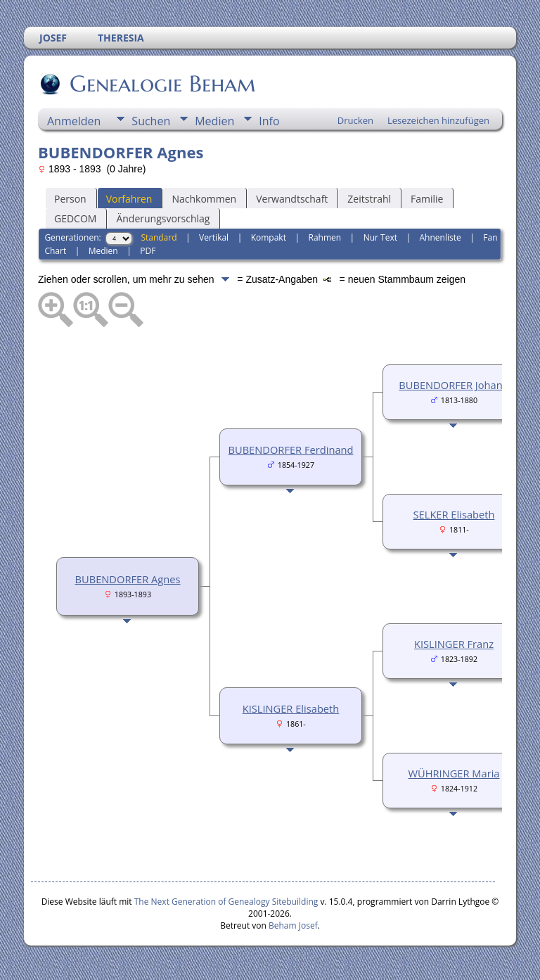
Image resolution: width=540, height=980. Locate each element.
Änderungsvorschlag (163, 218)
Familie (427, 199)
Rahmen (325, 237)
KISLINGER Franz (454, 644)
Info (269, 121)
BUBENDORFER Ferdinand (291, 450)
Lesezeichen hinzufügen (438, 120)
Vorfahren (129, 199)
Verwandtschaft (292, 199)
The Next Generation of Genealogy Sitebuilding (226, 902)
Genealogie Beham (162, 84)
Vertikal (214, 237)
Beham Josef (293, 925)
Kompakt (269, 237)
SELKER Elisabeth (454, 514)
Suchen (151, 121)
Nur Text (380, 237)
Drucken (355, 120)
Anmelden (74, 121)
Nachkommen (204, 199)
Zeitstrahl (369, 199)
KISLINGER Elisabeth (291, 708)
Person (70, 199)
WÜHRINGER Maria (454, 773)
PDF (148, 251)
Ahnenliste (441, 237)
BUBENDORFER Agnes (128, 579)
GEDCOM (75, 218)
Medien (214, 121)
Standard (159, 237)
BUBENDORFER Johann (454, 385)
